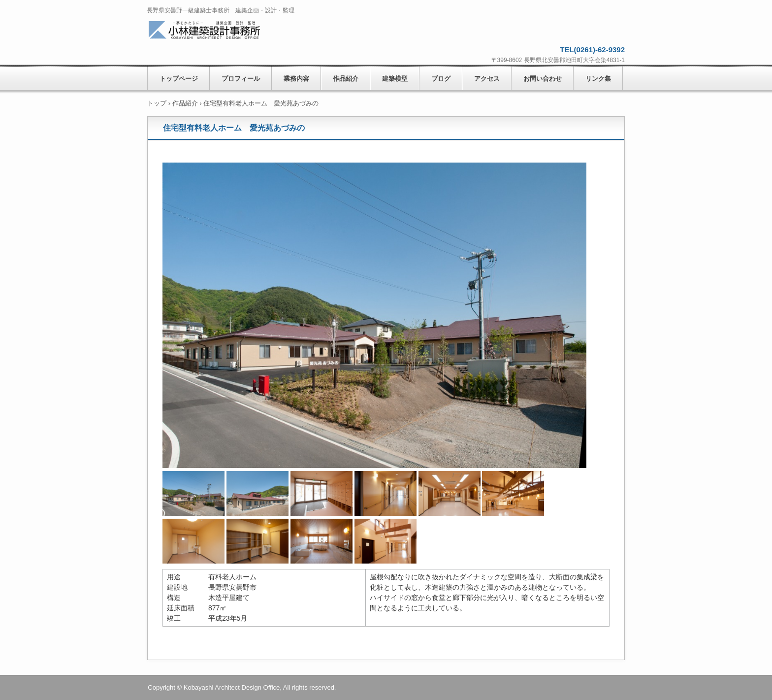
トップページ (179, 79)
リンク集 (598, 79)
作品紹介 (346, 79)
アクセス (487, 79)
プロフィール (241, 79)
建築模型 (395, 79)
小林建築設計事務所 (218, 31)
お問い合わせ (543, 79)
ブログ (441, 79)
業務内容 (296, 79)
